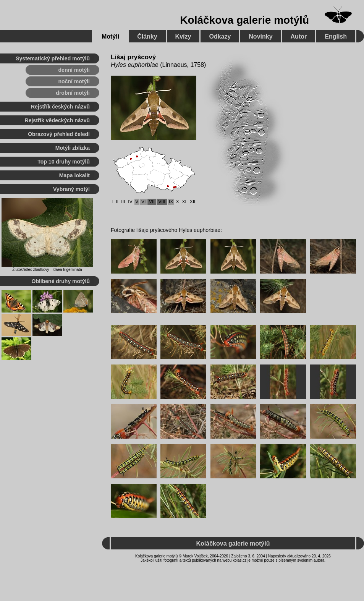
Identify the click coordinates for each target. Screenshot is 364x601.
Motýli (110, 36)
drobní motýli (73, 93)
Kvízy (183, 36)
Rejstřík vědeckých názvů (57, 120)
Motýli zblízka (73, 148)
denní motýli (74, 70)
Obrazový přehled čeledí (59, 134)
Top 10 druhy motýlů (64, 162)
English (336, 36)
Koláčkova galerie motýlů (244, 20)
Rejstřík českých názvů (60, 107)
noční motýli (74, 81)
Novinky (260, 36)
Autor (299, 36)
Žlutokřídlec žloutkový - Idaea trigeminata (47, 270)
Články (147, 36)
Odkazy (220, 36)
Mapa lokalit (74, 175)
